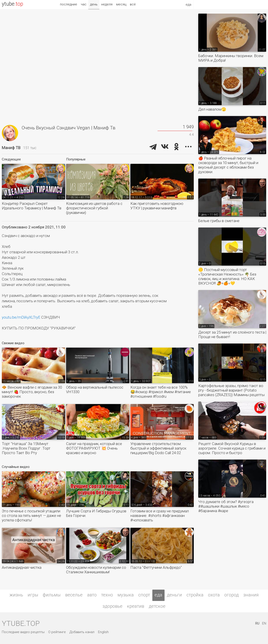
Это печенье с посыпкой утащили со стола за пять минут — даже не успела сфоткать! (31, 516)
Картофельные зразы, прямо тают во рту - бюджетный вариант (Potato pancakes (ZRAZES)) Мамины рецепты (231, 390)
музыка (126, 595)
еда (158, 595)
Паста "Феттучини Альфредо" (156, 567)
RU (257, 623)
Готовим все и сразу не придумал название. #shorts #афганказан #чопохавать (160, 516)
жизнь (16, 595)
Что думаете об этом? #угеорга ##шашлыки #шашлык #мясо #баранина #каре (226, 506)
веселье (74, 595)
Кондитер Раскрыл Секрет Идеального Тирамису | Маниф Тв (32, 206)
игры (33, 595)
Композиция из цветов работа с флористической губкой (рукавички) (94, 208)
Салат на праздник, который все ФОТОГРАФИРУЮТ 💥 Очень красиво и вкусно (94, 448)
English (103, 632)
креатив (136, 606)
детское (157, 606)
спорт (144, 595)
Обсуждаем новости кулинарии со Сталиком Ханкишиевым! (96, 570)
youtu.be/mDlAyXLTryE (21, 317)
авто (92, 595)
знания (251, 595)
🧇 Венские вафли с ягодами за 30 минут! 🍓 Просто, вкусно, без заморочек (32, 392)
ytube (12, 4)
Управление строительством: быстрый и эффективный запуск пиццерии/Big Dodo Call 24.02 (158, 448)
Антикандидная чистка (22, 567)
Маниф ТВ (11, 148)
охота (214, 595)
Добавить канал (82, 632)
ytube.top (21, 623)
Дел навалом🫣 (212, 109)
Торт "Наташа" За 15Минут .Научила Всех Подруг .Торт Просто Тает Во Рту (26, 448)
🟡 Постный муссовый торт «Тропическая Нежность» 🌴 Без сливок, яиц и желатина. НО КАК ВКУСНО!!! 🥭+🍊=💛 (227, 276)
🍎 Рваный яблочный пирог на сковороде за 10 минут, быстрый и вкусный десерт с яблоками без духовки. (228, 165)
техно (107, 595)
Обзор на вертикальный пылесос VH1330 (95, 390)
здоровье (112, 606)
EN (264, 623)
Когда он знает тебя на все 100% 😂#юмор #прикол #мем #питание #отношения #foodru (161, 392)
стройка (195, 595)
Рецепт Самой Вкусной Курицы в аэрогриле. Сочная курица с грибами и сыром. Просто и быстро (232, 448)
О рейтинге (57, 632)
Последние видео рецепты (23, 632)
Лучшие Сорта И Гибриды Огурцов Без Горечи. (96, 513)
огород (232, 595)
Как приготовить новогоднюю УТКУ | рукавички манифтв (157, 206)
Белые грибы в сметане (219, 221)
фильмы (52, 595)
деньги (174, 595)
